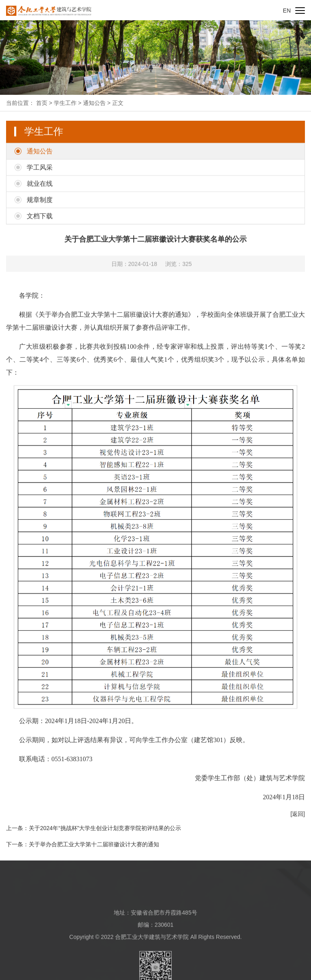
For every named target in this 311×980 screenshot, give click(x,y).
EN (287, 11)
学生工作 (65, 103)
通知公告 (94, 103)
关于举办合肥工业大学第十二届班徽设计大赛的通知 (94, 844)
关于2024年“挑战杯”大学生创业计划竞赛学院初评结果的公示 (105, 828)
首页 (42, 103)
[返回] (298, 826)
